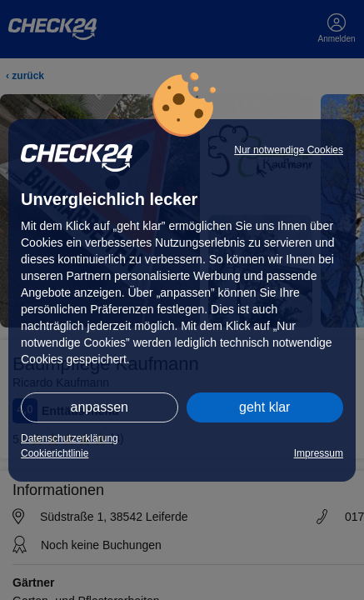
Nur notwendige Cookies (289, 150)
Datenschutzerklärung (70, 438)
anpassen (100, 407)
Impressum (319, 453)
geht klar (264, 407)
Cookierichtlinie (55, 453)
